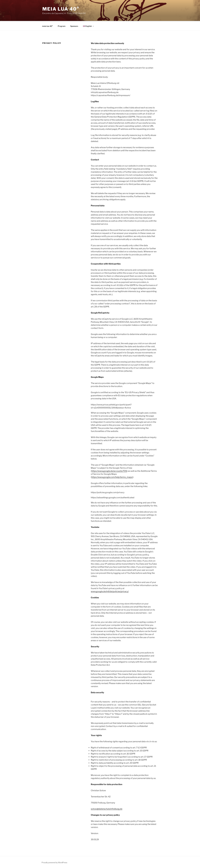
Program (62, 26)
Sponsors (74, 26)
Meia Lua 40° (61, 9)
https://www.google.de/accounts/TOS (109, 471)
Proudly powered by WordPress (54, 862)
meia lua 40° (48, 26)
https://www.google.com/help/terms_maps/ (112, 477)
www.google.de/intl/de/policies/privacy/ (110, 591)
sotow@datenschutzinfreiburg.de (107, 808)
